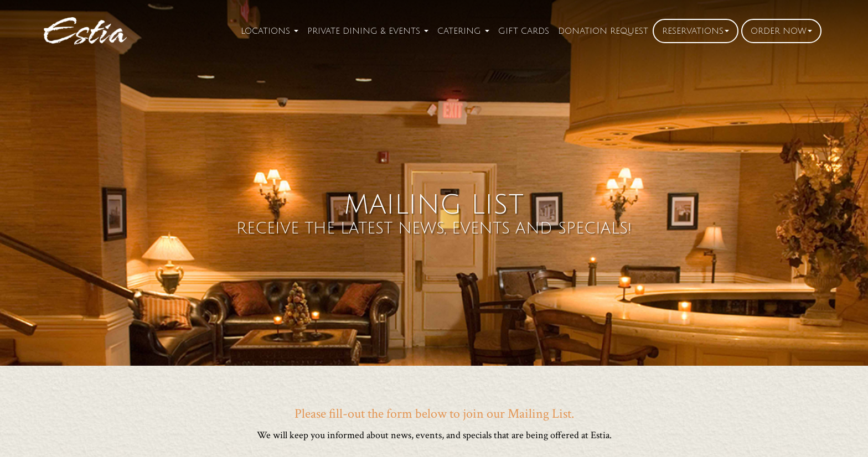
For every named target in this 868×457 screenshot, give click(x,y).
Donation (603, 31)
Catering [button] (463, 31)
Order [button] (781, 31)
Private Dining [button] (368, 31)
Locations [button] (270, 31)
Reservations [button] (696, 31)
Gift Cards (524, 31)
